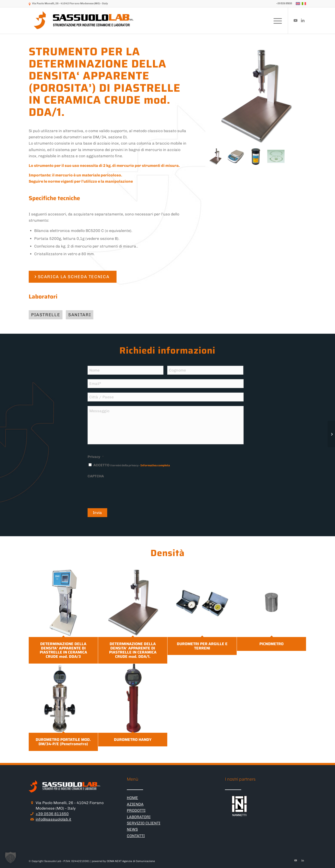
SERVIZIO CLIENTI (144, 823)
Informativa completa (155, 465)
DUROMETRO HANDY (133, 740)
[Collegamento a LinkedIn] (303, 20)
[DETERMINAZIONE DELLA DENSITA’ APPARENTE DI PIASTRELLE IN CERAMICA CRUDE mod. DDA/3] (331, 434)
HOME (132, 798)
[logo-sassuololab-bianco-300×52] (84, 21)
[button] (11, 857)
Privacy (96, 457)
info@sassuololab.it (53, 819)
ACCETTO (132, 465)
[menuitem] (283, 4)
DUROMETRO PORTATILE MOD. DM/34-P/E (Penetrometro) (63, 742)
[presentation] (124, 490)
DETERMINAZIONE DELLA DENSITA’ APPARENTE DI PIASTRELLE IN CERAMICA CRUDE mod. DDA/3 (63, 650)
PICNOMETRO (271, 644)
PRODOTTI (136, 810)
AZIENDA (135, 804)
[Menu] (276, 21)
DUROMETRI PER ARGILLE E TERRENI (202, 646)
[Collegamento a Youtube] (296, 20)
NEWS (132, 829)
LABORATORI (139, 817)
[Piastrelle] (46, 315)
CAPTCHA (96, 476)
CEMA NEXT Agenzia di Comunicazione (131, 861)
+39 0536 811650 (52, 814)
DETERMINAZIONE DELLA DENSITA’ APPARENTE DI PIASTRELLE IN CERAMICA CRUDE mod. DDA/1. (133, 650)
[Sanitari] (80, 315)
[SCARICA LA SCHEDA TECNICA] (73, 277)
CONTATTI (136, 836)
